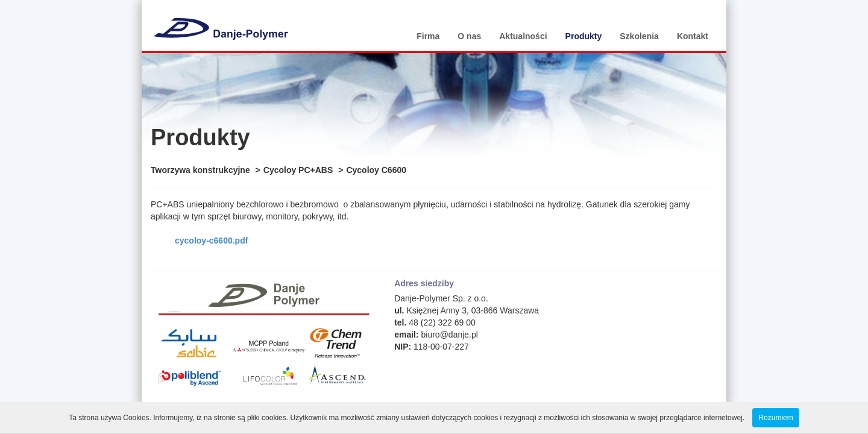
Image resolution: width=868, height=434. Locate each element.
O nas (469, 36)
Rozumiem (775, 418)
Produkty (584, 36)
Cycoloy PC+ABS (298, 170)
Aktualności (523, 36)
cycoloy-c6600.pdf (211, 241)
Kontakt (693, 36)
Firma (428, 36)
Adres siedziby (424, 283)
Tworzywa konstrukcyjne (200, 170)
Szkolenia (639, 36)
